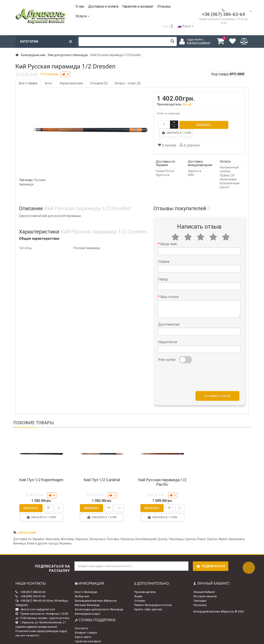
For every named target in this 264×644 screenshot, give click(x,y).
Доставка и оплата (103, 6)
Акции (138, 588)
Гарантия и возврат (138, 6)
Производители (145, 584)
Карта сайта (83, 629)
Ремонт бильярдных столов (153, 597)
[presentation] (191, 368)
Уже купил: (167, 351)
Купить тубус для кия (148, 601)
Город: (163, 271)
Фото (49, 83)
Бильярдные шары (87, 605)
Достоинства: (169, 316)
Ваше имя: (169, 236)
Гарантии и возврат (88, 633)
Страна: (164, 253)
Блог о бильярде (86, 584)
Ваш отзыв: (170, 289)
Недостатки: (168, 334)
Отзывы (164, 6)
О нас (80, 6)
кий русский (27, 524)
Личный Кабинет (204, 584)
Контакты (82, 620)
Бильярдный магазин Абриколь (96, 592)
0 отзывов (49, 74)
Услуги (82, 16)
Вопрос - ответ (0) (128, 83)
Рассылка (200, 597)
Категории (46, 42)
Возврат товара (86, 624)
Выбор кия (82, 588)
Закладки (200, 592)
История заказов (205, 588)
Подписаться (211, 558)
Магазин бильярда (87, 597)
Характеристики (71, 83)
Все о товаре (28, 83)
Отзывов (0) (99, 83)
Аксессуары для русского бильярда (99, 601)
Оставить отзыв (217, 387)
